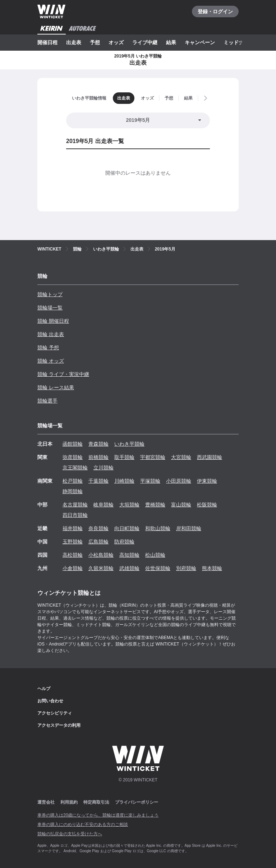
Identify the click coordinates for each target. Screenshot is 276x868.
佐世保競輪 (158, 568)
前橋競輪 (98, 457)
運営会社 (46, 802)
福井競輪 (73, 528)
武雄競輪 (129, 568)
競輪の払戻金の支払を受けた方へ (70, 834)
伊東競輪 (207, 481)
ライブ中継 (145, 42)
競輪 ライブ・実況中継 (63, 374)
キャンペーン (200, 42)
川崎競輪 (124, 481)
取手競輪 (124, 457)
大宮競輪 (181, 457)
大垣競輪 (129, 505)
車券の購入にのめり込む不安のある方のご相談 (83, 825)
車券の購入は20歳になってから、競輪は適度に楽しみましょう (98, 815)
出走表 (74, 42)
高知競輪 (129, 555)
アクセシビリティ (55, 713)
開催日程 (47, 42)
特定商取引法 (96, 802)
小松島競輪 (101, 555)
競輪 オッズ (51, 361)
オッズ (116, 42)
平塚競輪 (150, 481)
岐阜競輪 (103, 505)
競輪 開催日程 (53, 321)
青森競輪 (98, 444)
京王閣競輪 (75, 468)
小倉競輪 (73, 568)
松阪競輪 (207, 505)
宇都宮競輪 (153, 457)
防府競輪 (124, 542)
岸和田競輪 (189, 528)
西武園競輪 (210, 457)
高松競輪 (73, 555)
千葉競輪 (98, 481)
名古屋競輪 (75, 505)
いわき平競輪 (129, 444)
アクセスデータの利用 (59, 725)
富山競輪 (181, 505)
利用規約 (69, 802)
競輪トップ (50, 294)
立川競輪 (103, 468)
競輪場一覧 (50, 308)
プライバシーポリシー (137, 802)
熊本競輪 (212, 568)
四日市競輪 (75, 515)
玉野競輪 (73, 542)
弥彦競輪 (73, 457)
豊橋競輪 (155, 505)
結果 (171, 42)
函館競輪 (73, 444)
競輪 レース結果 (56, 387)
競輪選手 (47, 401)
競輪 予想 (48, 348)
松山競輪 (155, 555)
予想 (95, 42)
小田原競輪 (179, 481)
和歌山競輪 (158, 528)
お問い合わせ (50, 701)
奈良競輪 (98, 528)
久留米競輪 (101, 568)
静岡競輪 (73, 491)
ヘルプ (44, 689)
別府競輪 (186, 568)
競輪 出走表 (51, 334)
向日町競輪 (127, 528)
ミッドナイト (239, 42)
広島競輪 (98, 542)
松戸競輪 (73, 481)
